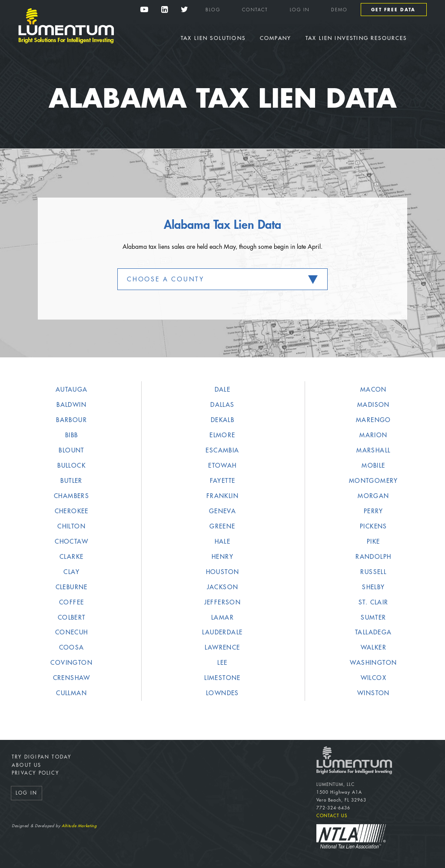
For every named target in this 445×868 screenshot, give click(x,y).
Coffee (71, 602)
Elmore (222, 435)
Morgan (373, 496)
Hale (223, 541)
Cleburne (72, 587)
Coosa (72, 647)
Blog (213, 10)
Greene (222, 526)
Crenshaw (72, 678)
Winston (374, 693)
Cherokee (72, 511)
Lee (222, 663)
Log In (300, 10)
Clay (71, 572)
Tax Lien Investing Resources (356, 38)
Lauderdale (222, 632)
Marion (373, 435)
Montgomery (374, 481)
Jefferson (223, 602)
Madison (374, 405)
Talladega (374, 632)
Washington (373, 663)
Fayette (223, 481)
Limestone (222, 678)
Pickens (374, 526)
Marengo (374, 420)
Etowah (222, 465)
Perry (374, 511)
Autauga (72, 389)
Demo (339, 10)
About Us (27, 765)
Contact (255, 10)
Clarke (71, 557)
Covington (71, 663)
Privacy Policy (35, 773)
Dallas (222, 405)
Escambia (222, 450)
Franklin (222, 496)
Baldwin (71, 405)
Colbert (72, 617)
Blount (71, 450)
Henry (222, 557)
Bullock (71, 465)
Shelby (373, 587)
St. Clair (374, 602)
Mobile (373, 465)
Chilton (71, 526)
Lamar (222, 617)
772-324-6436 (333, 808)
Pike (374, 541)
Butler (71, 481)
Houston (223, 572)
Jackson (223, 587)
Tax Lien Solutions (213, 38)
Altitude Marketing (79, 826)
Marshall (373, 450)
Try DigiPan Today (42, 757)
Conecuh (72, 632)
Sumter (373, 617)
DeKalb (222, 420)
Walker (374, 647)
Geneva (222, 511)
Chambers (71, 496)
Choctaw (71, 541)
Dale (223, 389)
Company (276, 38)
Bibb (72, 435)
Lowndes (222, 693)
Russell (373, 572)
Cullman (71, 693)
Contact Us (332, 816)
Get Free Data (393, 10)
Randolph (373, 557)
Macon (374, 389)
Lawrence (222, 647)
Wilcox (374, 678)
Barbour (71, 420)
